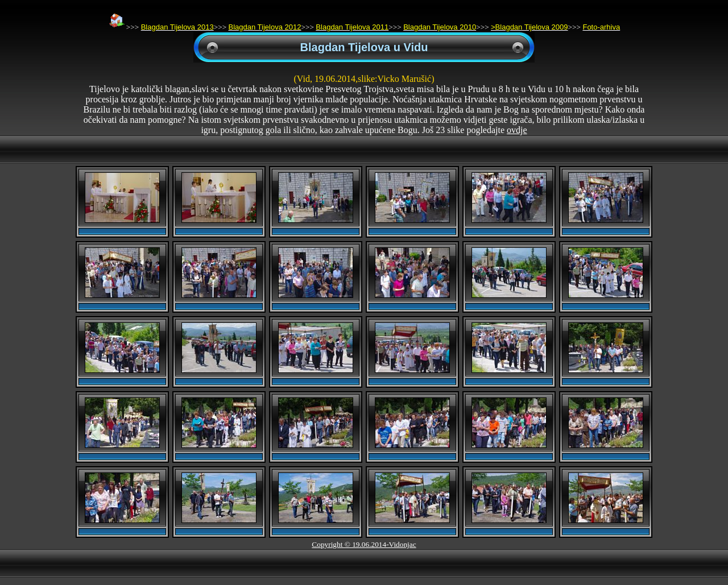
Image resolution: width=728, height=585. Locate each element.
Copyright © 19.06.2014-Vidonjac (364, 544)
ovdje (517, 130)
